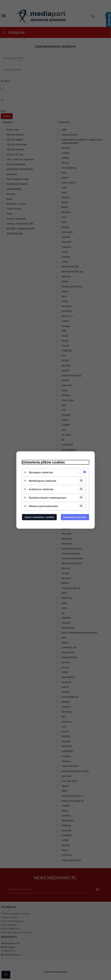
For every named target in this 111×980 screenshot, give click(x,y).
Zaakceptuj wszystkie (76, 517)
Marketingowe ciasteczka (41, 481)
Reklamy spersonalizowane (42, 506)
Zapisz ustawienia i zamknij (38, 517)
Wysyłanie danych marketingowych (46, 498)
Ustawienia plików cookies (42, 462)
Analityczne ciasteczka (40, 489)
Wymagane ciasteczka (40, 472)
